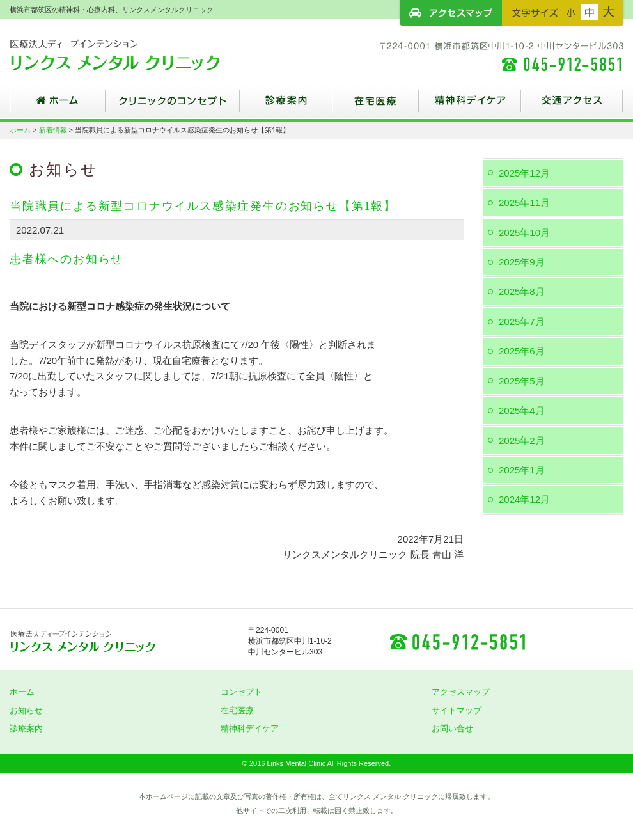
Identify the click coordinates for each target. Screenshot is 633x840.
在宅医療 (376, 106)
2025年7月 (522, 321)
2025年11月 (524, 202)
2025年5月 (522, 381)
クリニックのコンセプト (173, 106)
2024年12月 (524, 499)
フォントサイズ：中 (590, 12)
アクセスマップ (451, 13)
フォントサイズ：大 (609, 12)
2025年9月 (522, 262)
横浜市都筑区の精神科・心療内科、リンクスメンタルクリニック (137, 54)
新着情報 (53, 130)
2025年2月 (522, 440)
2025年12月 (524, 173)
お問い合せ (452, 728)
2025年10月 (524, 233)
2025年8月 (522, 291)
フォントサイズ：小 (571, 12)
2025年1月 (522, 470)
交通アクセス (572, 106)
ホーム (58, 106)
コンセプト (241, 692)
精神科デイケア (470, 106)
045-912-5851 (457, 641)
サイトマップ (457, 710)
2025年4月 (522, 410)
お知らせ (26, 710)
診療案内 (286, 106)
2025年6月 (522, 351)
